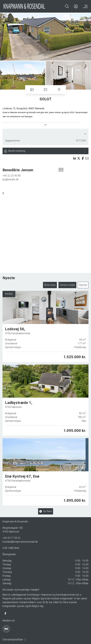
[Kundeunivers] (76, 6)
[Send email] (87, 158)
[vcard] (61, 170)
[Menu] (85, 6)
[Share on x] (79, 158)
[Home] (24, 6)
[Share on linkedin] (75, 158)
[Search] (67, 6)
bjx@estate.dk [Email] (11, 179)
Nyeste (83, 285)
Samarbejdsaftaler (14, 640)
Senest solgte (67, 285)
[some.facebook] (5, 613)
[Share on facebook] (83, 158)
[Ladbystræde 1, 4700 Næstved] (45, 400)
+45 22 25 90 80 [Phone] (12, 176)
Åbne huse (50, 285)
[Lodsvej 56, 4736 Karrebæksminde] (45, 327)
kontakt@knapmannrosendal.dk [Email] (20, 542)
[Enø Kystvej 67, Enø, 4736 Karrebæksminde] (45, 471)
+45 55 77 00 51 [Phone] (12, 538)
